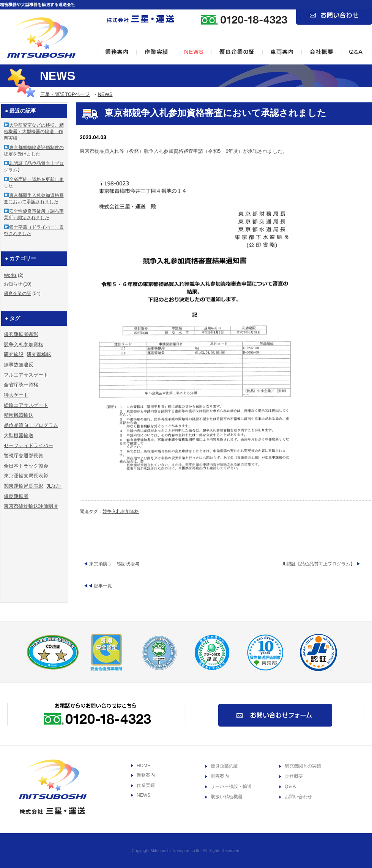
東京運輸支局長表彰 (26, 476)
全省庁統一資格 (21, 385)
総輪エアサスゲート (26, 405)
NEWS (105, 94)
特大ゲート (16, 395)
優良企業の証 (17, 294)
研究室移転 (39, 354)
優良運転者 (16, 496)
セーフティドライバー (28, 445)
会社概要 (294, 776)
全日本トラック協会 (26, 466)
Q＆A (290, 786)
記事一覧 (103, 586)
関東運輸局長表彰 (24, 486)
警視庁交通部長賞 (24, 456)
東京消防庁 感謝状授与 (114, 564)
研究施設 (14, 354)
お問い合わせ (298, 797)
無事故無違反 (19, 365)
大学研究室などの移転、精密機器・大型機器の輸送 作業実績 (34, 132)
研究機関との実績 (303, 766)
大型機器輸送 (19, 436)
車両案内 (220, 776)
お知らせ (13, 284)
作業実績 (146, 785)
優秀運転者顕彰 (21, 334)
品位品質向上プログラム (31, 425)
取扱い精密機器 (227, 797)
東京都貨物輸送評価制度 (31, 506)
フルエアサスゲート (26, 375)
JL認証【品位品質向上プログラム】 (318, 564)
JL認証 (54, 486)
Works (10, 275)
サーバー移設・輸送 (231, 786)
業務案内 (146, 775)
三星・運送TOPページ (65, 94)
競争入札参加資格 (121, 512)
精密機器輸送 (19, 415)
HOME (143, 766)
